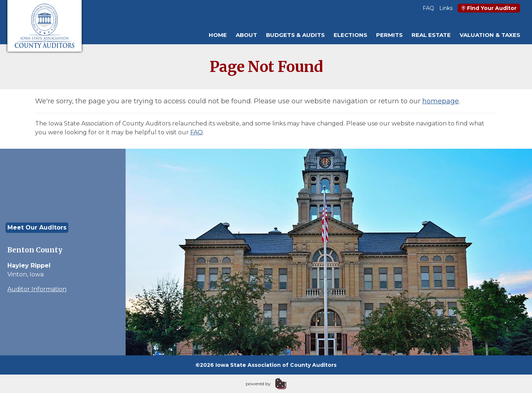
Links (446, 8)
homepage (441, 101)
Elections (350, 35)
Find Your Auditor (489, 8)
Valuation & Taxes (490, 35)
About (246, 35)
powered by (258, 384)
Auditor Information (37, 289)
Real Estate (431, 35)
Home (218, 35)
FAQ (428, 8)
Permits (389, 35)
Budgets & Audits (295, 35)
